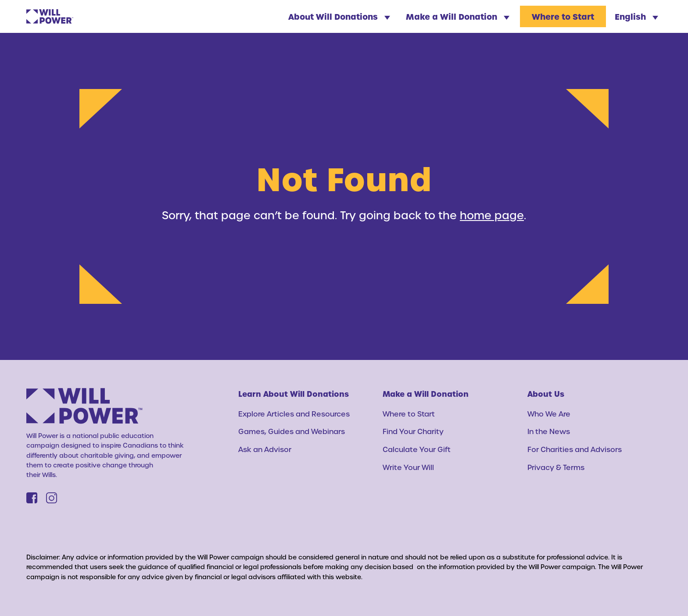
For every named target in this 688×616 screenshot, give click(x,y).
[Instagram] (52, 498)
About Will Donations (339, 16)
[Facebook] (32, 498)
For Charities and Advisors (575, 449)
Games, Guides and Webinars (292, 431)
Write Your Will (408, 467)
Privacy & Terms (556, 467)
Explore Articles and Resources (294, 414)
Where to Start (563, 16)
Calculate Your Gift (417, 449)
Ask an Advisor (265, 449)
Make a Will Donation (458, 16)
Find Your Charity (413, 431)
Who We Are (549, 414)
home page (492, 215)
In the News (549, 431)
